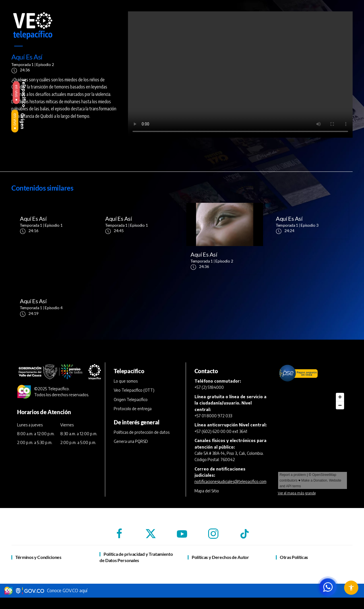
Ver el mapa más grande (297, 493)
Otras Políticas (294, 557)
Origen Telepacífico (131, 400)
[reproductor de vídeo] (240, 75)
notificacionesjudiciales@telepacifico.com (230, 481)
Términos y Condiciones (38, 557)
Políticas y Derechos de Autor (220, 557)
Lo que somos (126, 381)
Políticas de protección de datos (142, 432)
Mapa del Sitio (207, 491)
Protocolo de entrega (133, 409)
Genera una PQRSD (131, 441)
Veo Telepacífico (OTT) (134, 390)
